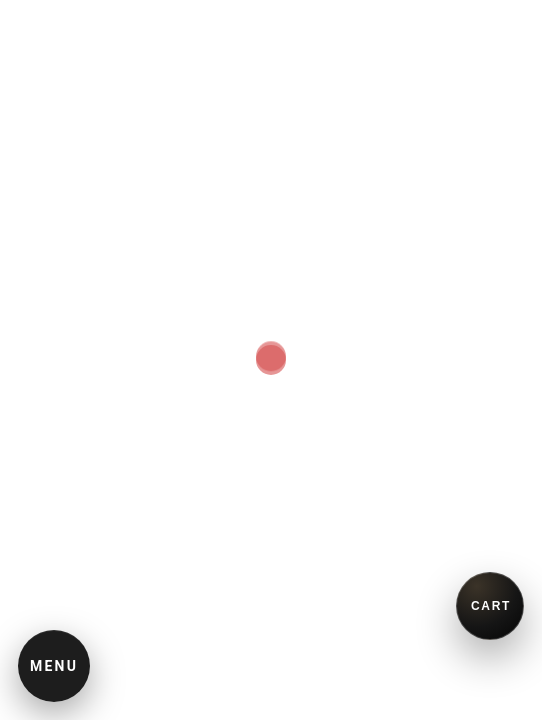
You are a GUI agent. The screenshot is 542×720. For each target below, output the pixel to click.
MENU (54, 666)
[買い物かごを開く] (490, 606)
